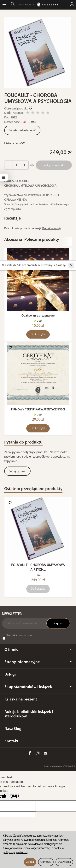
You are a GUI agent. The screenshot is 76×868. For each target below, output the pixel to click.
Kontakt (11, 741)
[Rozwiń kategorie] (4, 5)
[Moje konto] (72, 5)
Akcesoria (13, 240)
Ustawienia (64, 862)
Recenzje (12, 218)
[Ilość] (16, 165)
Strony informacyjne (38, 662)
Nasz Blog (38, 729)
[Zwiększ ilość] (9, 165)
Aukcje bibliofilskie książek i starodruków (38, 714)
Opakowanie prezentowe (38, 316)
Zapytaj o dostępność (22, 131)
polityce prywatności (15, 853)
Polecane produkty (42, 240)
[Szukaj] (13, 5)
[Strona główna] (38, 5)
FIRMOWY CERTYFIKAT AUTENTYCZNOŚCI (38, 410)
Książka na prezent (38, 699)
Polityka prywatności (20, 636)
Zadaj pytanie (17, 471)
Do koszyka (38, 334)
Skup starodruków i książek (38, 687)
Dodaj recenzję (52, 228)
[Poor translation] (14, 797)
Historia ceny (14, 144)
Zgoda (30, 862)
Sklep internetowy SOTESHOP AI (60, 767)
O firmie (38, 650)
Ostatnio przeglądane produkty (33, 489)
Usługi (38, 674)
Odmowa (46, 862)
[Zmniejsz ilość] (24, 165)
